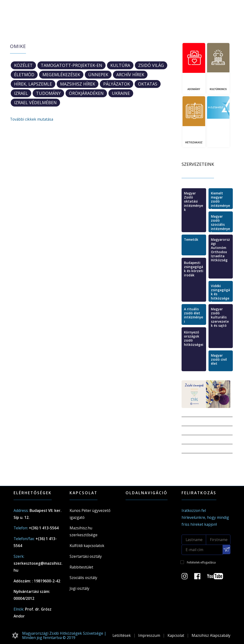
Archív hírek (130, 75)
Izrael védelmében (35, 102)
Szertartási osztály (86, 556)
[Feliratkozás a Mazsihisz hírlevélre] (227, 549)
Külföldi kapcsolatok (87, 546)
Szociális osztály (83, 578)
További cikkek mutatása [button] (32, 119)
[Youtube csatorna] (218, 578)
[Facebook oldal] (200, 578)
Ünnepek (98, 75)
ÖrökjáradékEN (86, 93)
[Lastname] (194, 540)
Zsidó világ (151, 65)
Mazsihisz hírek (78, 84)
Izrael (21, 93)
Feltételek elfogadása (201, 562)
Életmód (24, 75)
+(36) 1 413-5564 (44, 528)
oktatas (148, 84)
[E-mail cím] (202, 550)
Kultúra (120, 65)
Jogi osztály (79, 588)
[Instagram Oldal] (187, 578)
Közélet (23, 65)
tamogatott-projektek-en (71, 65)
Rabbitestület (81, 567)
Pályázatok (117, 84)
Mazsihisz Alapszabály (211, 635)
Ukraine (121, 93)
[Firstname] (218, 540)
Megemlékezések (61, 75)
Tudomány (48, 93)
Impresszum (149, 635)
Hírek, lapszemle (33, 84)
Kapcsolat (176, 635)
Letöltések (122, 635)
